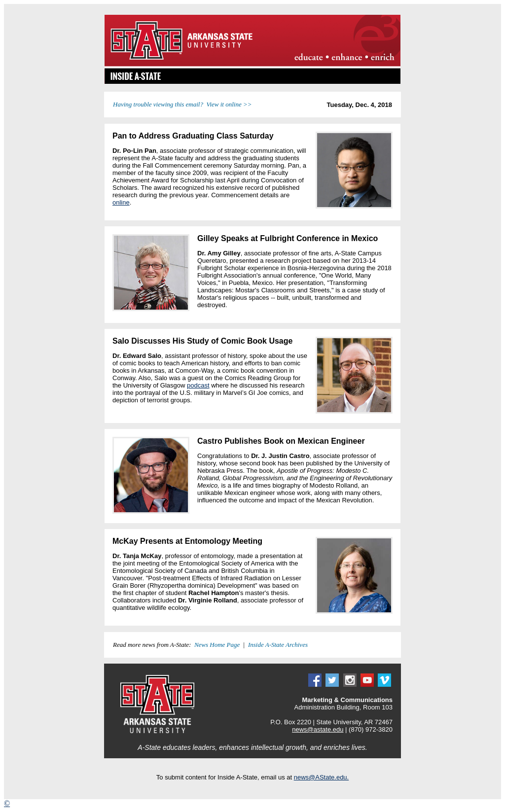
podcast (198, 385)
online (121, 202)
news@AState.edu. (321, 777)
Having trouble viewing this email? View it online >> (182, 104)
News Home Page (217, 645)
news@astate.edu (318, 729)
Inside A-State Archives (278, 645)
